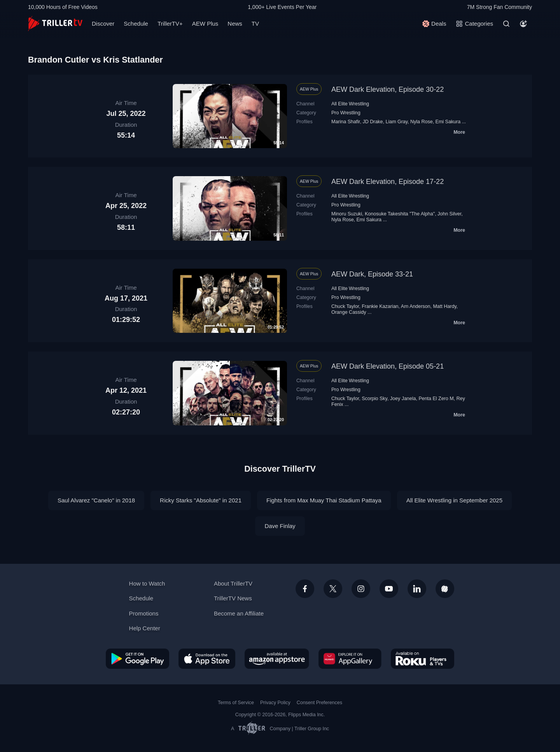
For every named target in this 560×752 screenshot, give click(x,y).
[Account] (523, 24)
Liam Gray (396, 122)
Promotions (144, 613)
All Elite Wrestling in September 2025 (454, 500)
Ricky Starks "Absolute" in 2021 (201, 500)
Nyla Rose (422, 122)
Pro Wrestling (346, 113)
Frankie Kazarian (380, 306)
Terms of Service (236, 703)
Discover (103, 24)
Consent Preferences (319, 703)
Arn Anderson (416, 306)
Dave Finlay (280, 526)
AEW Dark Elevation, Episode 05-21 (388, 366)
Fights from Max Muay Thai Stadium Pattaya (324, 500)
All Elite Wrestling (350, 104)
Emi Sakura (448, 122)
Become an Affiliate (239, 613)
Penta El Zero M (436, 399)
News (235, 24)
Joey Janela (403, 399)
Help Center (145, 628)
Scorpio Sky (374, 399)
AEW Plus (205, 24)
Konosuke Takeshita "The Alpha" (400, 214)
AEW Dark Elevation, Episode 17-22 (388, 182)
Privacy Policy (275, 703)
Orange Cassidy (349, 312)
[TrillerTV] (55, 24)
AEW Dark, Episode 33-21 (372, 274)
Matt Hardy (444, 306)
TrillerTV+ (170, 24)
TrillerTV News (233, 598)
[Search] (506, 24)
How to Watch (147, 583)
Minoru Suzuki (347, 214)
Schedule (136, 24)
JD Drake (373, 122)
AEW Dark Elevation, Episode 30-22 (388, 89)
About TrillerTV (233, 583)
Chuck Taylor (345, 306)
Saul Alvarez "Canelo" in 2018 (96, 500)
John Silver (449, 214)
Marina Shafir (346, 122)
